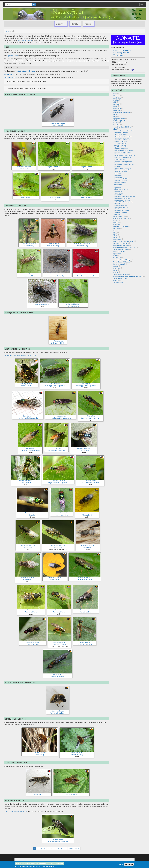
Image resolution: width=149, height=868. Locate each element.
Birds (115, 94)
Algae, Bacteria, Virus (120, 279)
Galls (115, 256)
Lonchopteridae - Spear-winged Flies (125, 156)
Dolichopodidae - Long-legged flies (124, 151)
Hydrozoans (117, 254)
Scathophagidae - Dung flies (122, 200)
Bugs (115, 117)
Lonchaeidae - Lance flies (122, 163)
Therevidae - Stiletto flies (121, 143)
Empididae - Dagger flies (121, 149)
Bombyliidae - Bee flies (121, 142)
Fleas (115, 233)
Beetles (116, 115)
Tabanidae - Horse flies (121, 134)
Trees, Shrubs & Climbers (122, 262)
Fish (115, 102)
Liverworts (117, 268)
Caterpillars (117, 108)
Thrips (115, 235)
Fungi (115, 270)
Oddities (116, 281)
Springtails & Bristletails (121, 243)
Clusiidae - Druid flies (120, 182)
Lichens (116, 272)
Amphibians (117, 98)
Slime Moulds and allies (121, 274)
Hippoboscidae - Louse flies (122, 198)
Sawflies (116, 123)
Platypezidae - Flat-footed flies (123, 152)
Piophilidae (117, 166)
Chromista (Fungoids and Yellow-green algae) (128, 276)
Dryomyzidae (118, 175)
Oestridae (117, 214)
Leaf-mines (117, 110)
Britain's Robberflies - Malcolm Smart (16, 811)
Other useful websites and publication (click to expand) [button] (26, 88)
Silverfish (116, 231)
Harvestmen (117, 239)
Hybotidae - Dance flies (121, 147)
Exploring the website (122, 50)
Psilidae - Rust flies (120, 159)
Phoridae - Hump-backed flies (123, 154)
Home (8, 31)
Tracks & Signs (118, 283)
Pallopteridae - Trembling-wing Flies (124, 165)
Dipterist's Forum (12, 56)
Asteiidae (117, 186)
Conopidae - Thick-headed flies (123, 161)
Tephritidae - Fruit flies (121, 172)
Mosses (116, 266)
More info (51, 866)
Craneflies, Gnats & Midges (122, 127)
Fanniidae (117, 204)
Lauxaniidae (118, 174)
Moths (115, 106)
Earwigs (116, 221)
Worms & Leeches (119, 252)
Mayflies (116, 223)
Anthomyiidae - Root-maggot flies (124, 202)
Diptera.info (8, 74)
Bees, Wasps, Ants (119, 121)
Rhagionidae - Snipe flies (121, 133)
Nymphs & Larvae (119, 119)
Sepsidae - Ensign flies (121, 181)
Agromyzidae (118, 184)
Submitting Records (121, 53)
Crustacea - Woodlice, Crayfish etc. (125, 247)
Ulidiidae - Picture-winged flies (123, 168)
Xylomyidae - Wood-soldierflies (123, 136)
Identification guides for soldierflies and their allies (20, 356)
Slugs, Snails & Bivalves (121, 250)
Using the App (119, 55)
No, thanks (129, 864)
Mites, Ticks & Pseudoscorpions (124, 241)
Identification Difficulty (25, 40)
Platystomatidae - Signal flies (122, 170)
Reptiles (116, 100)
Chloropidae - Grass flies (121, 190)
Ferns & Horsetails (119, 264)
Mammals (117, 96)
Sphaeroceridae (119, 193)
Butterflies (117, 104)
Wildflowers (117, 258)
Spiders (116, 237)
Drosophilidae (118, 195)
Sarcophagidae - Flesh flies (122, 211)
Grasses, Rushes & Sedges (122, 260)
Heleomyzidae (118, 191)
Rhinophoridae (118, 209)
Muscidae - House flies (121, 206)
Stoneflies (117, 229)
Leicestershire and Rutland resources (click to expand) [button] (26, 82)
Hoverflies (117, 125)
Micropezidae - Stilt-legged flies (123, 158)
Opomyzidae (118, 188)
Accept (121, 864)
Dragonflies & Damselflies (122, 112)
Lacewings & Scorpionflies (122, 227)
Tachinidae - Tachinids (121, 213)
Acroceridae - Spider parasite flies (124, 140)
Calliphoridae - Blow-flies (121, 207)
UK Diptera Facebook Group (25, 71)
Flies (115, 129)
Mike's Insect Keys (11, 77)
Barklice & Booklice (120, 216)
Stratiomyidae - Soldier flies (122, 138)
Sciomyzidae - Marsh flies (122, 179)
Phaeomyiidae (118, 177)
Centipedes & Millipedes (121, 245)
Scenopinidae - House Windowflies (124, 131)
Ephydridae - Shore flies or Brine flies (125, 197)
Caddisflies (117, 225)
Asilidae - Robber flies (120, 145)
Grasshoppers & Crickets (121, 218)
